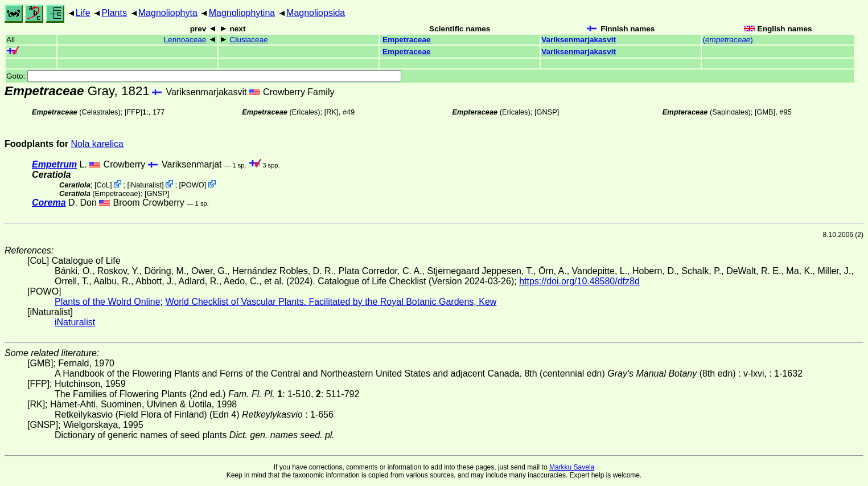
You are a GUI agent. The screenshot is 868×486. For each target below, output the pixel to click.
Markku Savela (572, 467)
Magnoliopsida (316, 13)
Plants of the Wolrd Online (108, 302)
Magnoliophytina (242, 13)
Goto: (204, 76)
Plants (114, 13)
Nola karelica (97, 144)
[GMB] (765, 112)
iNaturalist (145, 185)
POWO (193, 185)
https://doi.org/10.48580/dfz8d (579, 281)
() (727, 40)
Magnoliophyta (168, 13)
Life (83, 13)
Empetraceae (407, 40)
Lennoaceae (185, 40)
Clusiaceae (249, 40)
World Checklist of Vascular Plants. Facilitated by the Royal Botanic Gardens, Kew (331, 302)
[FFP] (133, 112)
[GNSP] (547, 112)
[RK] (332, 112)
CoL (103, 185)
